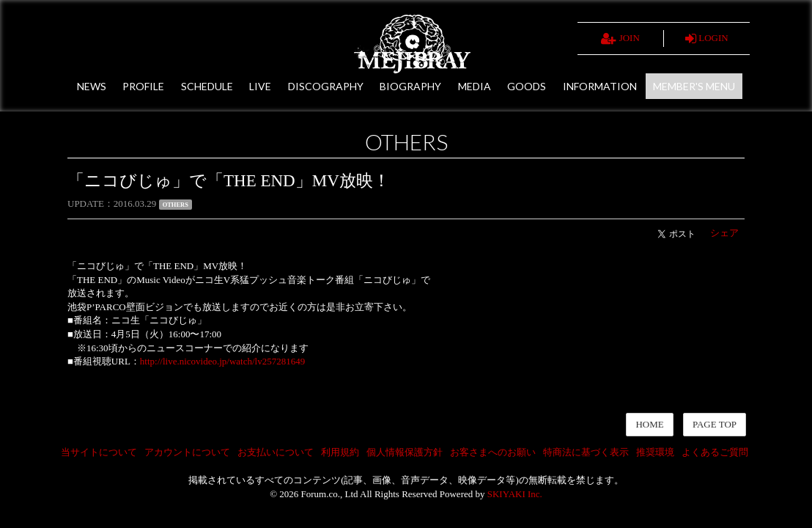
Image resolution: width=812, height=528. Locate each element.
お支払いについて (276, 452)
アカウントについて (187, 452)
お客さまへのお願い (493, 452)
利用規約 (340, 452)
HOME (649, 424)
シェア (724, 233)
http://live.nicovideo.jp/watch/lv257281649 (222, 361)
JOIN (620, 39)
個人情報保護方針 (405, 452)
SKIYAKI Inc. (515, 494)
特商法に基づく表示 (586, 452)
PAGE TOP (715, 424)
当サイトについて (99, 452)
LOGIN (707, 39)
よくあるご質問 (715, 452)
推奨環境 (655, 452)
